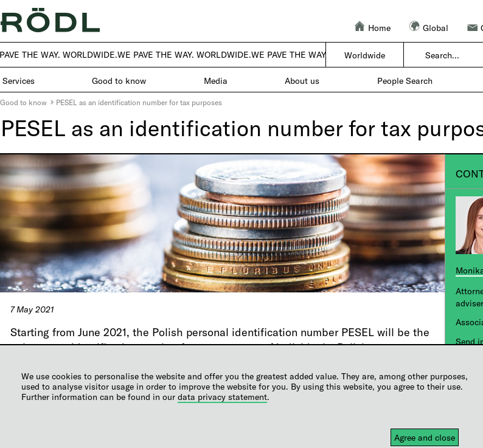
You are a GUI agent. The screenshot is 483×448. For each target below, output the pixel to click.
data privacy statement (222, 397)
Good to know (23, 102)
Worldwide (365, 55)
